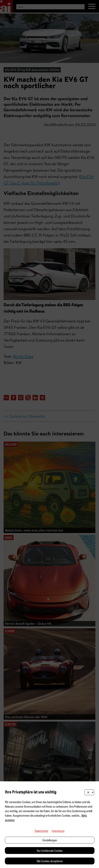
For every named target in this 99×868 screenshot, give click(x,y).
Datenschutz (41, 831)
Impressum (58, 831)
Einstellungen (50, 840)
